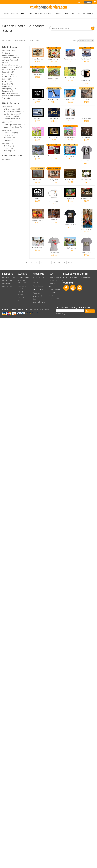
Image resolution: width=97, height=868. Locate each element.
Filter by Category (12, 47)
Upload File (52, 295)
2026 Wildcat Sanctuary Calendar (54, 78)
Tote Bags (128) (10, 151)
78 (64, 263)
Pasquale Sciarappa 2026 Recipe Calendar (54, 59)
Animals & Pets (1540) (10, 60)
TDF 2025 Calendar (54, 220)
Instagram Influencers (22, 282)
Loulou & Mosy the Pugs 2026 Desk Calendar (38, 74)
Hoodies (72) (9, 148)
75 (49, 263)
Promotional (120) (9, 91)
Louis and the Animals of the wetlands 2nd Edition (38, 156)
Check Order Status (55, 280)
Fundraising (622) (9, 74)
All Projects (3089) (9, 51)
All (3, 41)
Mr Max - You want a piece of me (87, 161)
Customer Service (55, 277)
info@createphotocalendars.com (80, 277)
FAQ (50, 286)
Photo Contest (62, 13)
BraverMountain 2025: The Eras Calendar (38, 248)
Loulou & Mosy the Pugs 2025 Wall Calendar (38, 137)
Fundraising (22, 286)
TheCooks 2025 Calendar (70, 118)
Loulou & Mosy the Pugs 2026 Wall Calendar (70, 137)
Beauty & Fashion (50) (10, 65)
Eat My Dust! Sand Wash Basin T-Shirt (87, 253)
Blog (34, 299)
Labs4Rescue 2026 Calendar (38, 118)
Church (20, 295)
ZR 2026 (87, 100)
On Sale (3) (6, 53)
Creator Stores (8, 159)
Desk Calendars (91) (11, 116)
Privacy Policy (60, 314)
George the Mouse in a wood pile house (38, 220)
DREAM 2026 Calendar (70, 100)
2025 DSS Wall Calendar (70, 179)
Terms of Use (34, 309)
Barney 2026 (70, 156)
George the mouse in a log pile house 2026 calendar (70, 199)
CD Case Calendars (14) (13, 114)
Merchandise (7, 286)
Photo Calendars (11, 13)
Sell (73, 13)
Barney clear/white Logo (54, 201)
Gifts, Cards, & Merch (44, 13)
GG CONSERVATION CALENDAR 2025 (38, 198)
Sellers (35, 283)
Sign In (80, 2)
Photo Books (27, 13)
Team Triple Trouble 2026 (54, 119)
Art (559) (5, 62)
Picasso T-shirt (70, 225)
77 (59, 263)
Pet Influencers (23, 277)
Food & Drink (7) (8, 72)
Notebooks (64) (10, 138)
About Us (36, 293)
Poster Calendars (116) (12, 119)
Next (70, 263)
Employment (37, 296)
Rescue (20, 289)
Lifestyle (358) (8, 84)
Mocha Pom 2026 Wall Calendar (70, 78)
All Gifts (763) (7, 130)
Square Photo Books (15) (13, 127)
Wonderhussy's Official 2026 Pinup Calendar (87, 59)
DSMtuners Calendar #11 (87, 199)
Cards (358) (8, 135)
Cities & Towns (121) (9, 70)
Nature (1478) (7, 86)
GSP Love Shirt (54, 253)
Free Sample (53, 292)
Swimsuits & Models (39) (11, 96)
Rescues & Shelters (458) (12, 93)
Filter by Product (11, 103)
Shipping (51, 283)
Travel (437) (7, 98)
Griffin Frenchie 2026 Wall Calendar (70, 248)
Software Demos (54, 289)
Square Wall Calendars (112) (14, 112)
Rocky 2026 (54, 180)
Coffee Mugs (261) (11, 133)
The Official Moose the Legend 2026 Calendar (54, 156)
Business (21, 298)
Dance (20, 301)
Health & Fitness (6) (9, 77)
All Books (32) (7, 122)
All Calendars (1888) (10, 107)
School (20, 292)
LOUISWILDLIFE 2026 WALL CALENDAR (38, 180)
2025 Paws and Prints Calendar (87, 137)
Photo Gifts (6, 283)
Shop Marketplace (85, 13)
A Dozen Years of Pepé (54, 99)
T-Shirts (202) (9, 146)
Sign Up (88, 2)
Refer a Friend (53, 298)
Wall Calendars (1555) (12, 109)
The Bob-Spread (87, 119)
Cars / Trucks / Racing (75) (12, 67)
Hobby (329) (7, 79)
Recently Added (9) (10, 55)
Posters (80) (9, 140)
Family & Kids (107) (9, 81)
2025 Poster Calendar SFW (87, 229)
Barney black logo (87, 81)
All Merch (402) (8, 143)
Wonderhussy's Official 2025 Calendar (70, 59)
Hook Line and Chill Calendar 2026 (38, 100)
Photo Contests (39, 286)
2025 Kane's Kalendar (87, 180)
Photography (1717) (9, 89)
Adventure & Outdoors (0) (12, 58)
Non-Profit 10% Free (38, 279)
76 (54, 263)
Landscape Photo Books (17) (15, 125)
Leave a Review (39, 302)
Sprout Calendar (38, 59)
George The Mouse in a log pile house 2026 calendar (54, 137)
